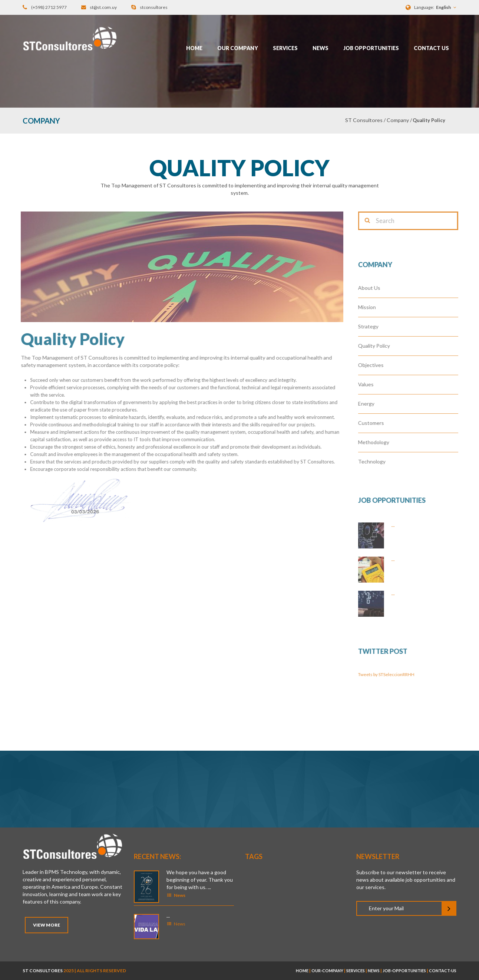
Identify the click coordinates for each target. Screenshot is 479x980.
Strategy (373, 326)
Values (371, 384)
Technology (377, 461)
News (321, 48)
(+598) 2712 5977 (49, 7)
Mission (372, 307)
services (356, 971)
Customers (376, 423)
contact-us (443, 971)
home (302, 971)
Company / (399, 120)
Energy (371, 404)
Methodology (379, 442)
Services (285, 48)
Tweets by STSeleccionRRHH (391, 674)
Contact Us (431, 48)
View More (47, 925)
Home (194, 48)
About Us (374, 288)
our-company (327, 971)
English (443, 7)
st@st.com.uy (103, 7)
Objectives (376, 365)
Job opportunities (371, 48)
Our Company (238, 48)
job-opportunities (404, 971)
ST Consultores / (366, 120)
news (374, 971)
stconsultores (154, 7)
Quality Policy (379, 346)
